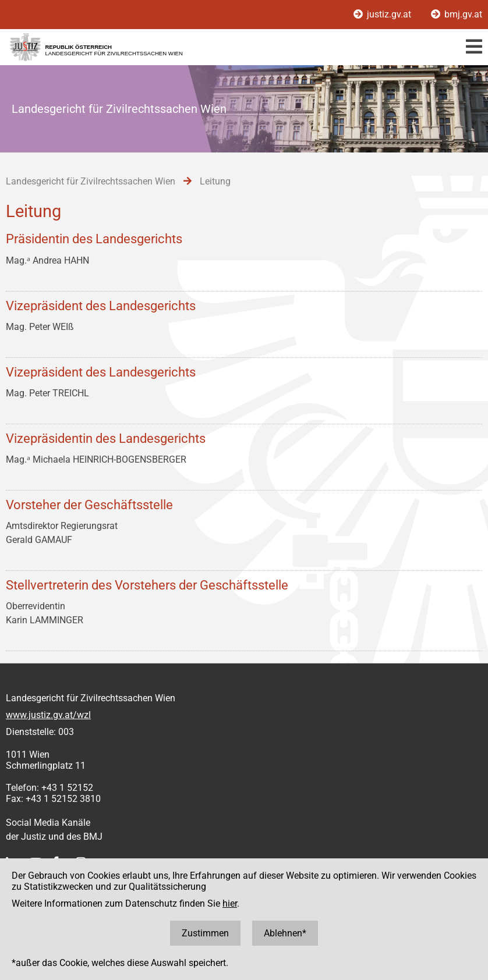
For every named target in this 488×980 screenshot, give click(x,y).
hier (230, 903)
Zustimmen (205, 933)
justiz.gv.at (383, 14)
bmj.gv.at (457, 14)
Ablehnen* (285, 933)
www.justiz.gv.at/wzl (48, 715)
